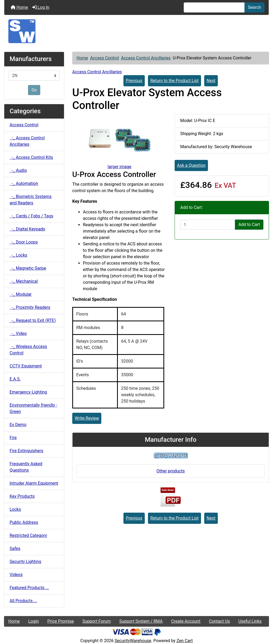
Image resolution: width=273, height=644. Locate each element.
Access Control (105, 58)
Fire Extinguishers (26, 451)
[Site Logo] (136, 31)
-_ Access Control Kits (31, 157)
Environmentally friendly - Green (33, 408)
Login (33, 621)
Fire (13, 438)
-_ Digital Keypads (27, 229)
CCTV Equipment (26, 366)
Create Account (186, 621)
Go (34, 90)
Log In (41, 7)
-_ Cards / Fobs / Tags (31, 216)
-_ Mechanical (24, 281)
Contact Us (220, 621)
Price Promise (61, 621)
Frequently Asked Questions (26, 467)
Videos (16, 575)
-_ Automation (24, 183)
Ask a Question (191, 165)
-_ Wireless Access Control (28, 350)
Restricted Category (28, 535)
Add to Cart (249, 224)
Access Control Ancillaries (146, 58)
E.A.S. (15, 379)
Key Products (22, 496)
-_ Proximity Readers (30, 307)
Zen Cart (185, 641)
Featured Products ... (29, 588)
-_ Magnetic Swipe (28, 268)
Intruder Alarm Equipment (34, 483)
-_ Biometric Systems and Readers (31, 200)
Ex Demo (18, 425)
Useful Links (250, 621)
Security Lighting (25, 562)
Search (254, 7)
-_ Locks (18, 255)
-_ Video (18, 333)
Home (19, 7)
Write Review (87, 418)
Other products (171, 471)
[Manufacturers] (34, 76)
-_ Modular (21, 294)
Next (211, 81)
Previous (134, 81)
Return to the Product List (174, 81)
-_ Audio (18, 170)
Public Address (24, 522)
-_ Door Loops (24, 242)
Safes (15, 548)
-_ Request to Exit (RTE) (33, 320)
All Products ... (23, 601)
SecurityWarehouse (133, 641)
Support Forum (97, 621)
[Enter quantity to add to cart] (208, 225)
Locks (15, 509)
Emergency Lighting (28, 392)
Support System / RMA (141, 621)
